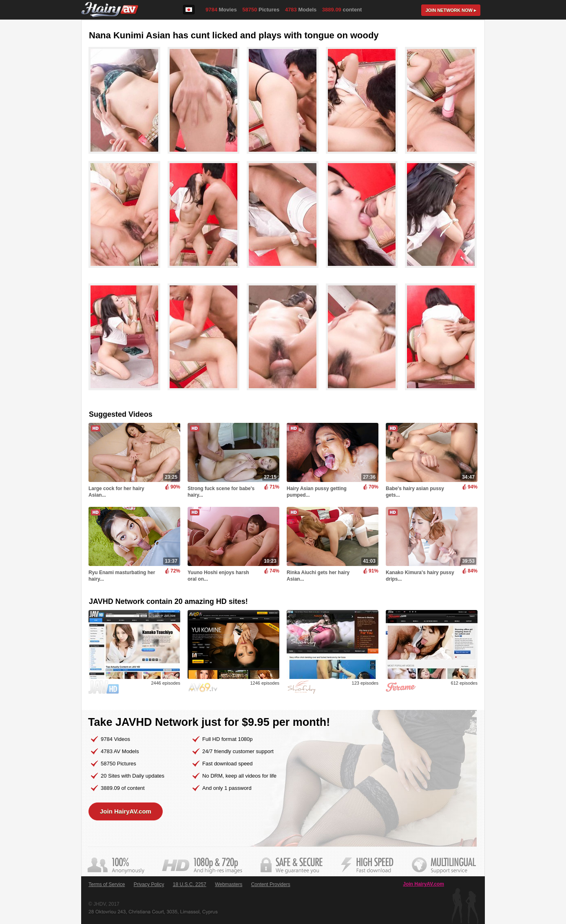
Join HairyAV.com (126, 811)
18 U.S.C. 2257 (190, 884)
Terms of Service (107, 884)
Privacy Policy (149, 884)
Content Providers (271, 884)
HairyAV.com (110, 10)
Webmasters (229, 884)
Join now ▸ (451, 10)
